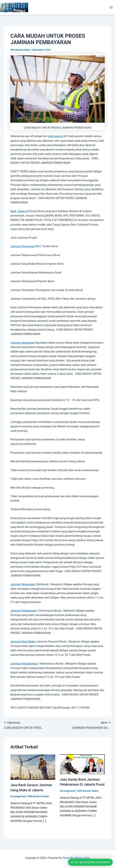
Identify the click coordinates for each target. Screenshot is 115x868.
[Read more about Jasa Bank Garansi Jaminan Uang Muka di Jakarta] (33, 767)
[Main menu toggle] (111, 7)
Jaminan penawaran (22, 343)
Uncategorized (18, 796)
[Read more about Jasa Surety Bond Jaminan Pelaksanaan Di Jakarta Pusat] (82, 764)
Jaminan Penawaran (22, 246)
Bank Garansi (18, 211)
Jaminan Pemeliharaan (24, 664)
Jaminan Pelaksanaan (23, 611)
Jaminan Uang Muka (23, 642)
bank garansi (55, 136)
